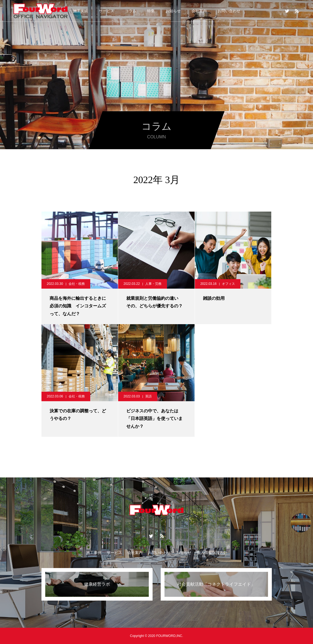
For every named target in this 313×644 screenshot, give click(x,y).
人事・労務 (153, 284)
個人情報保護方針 (212, 553)
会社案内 (199, 11)
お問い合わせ (229, 11)
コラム (131, 11)
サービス (107, 11)
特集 (151, 11)
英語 (149, 396)
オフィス (228, 284)
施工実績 (80, 11)
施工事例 (94, 553)
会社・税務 (77, 284)
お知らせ (173, 11)
